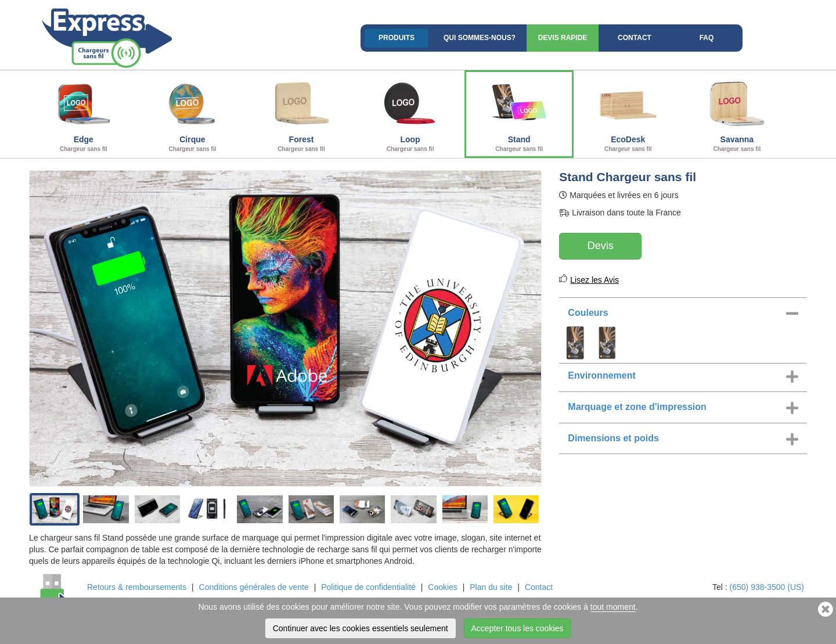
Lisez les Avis (594, 280)
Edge (84, 113)
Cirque (193, 113)
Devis (601, 246)
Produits (397, 38)
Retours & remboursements (137, 587)
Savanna (737, 113)
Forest (301, 113)
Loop (410, 113)
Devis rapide (563, 38)
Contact (635, 38)
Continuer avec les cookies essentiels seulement (361, 628)
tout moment (613, 607)
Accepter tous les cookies (518, 628)
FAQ (707, 38)
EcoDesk (628, 113)
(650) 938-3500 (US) (767, 587)
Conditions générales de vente (254, 587)
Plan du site (491, 587)
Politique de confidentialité (368, 587)
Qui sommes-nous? (480, 38)
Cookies (443, 587)
